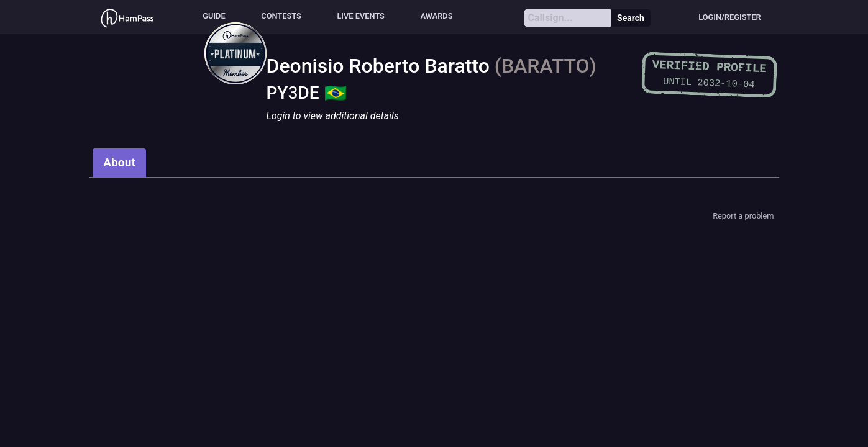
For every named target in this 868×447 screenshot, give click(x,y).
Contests (281, 16)
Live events (361, 16)
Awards (437, 16)
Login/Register (729, 17)
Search (631, 18)
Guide (214, 16)
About (119, 162)
